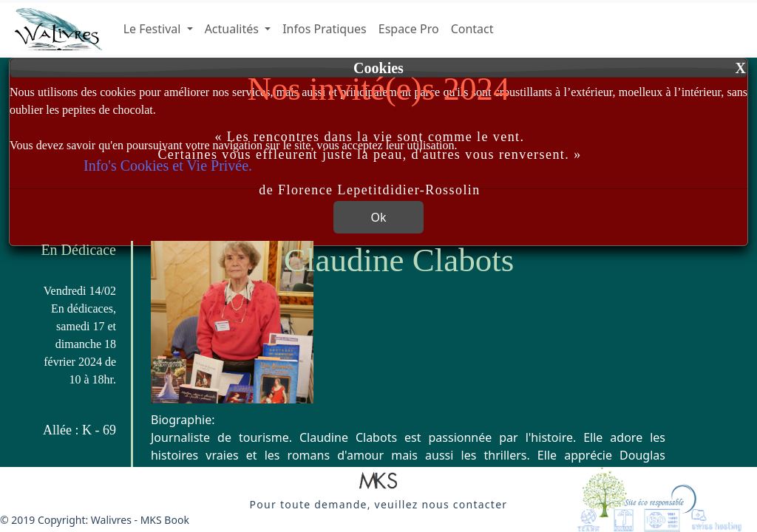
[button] (378, 482)
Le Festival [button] (154, 29)
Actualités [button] (233, 29)
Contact (472, 29)
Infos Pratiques (325, 29)
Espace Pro (409, 29)
